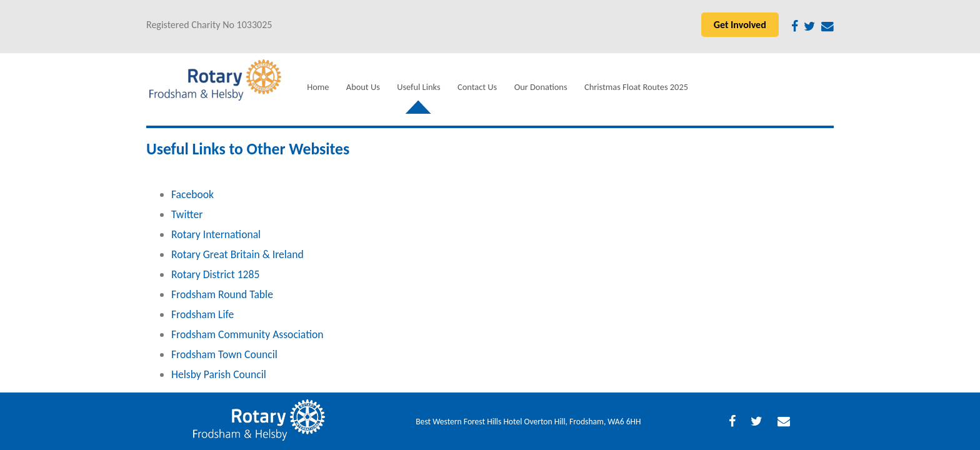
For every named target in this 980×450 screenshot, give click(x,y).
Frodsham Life (202, 314)
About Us (363, 87)
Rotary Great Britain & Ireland (237, 254)
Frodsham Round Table (222, 294)
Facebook (192, 194)
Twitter (187, 214)
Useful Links (418, 87)
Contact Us (477, 87)
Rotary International (216, 234)
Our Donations (541, 87)
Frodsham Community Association (247, 334)
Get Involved (740, 25)
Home (318, 87)
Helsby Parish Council (219, 374)
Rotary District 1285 (215, 274)
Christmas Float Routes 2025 (636, 87)
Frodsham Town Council (224, 354)
